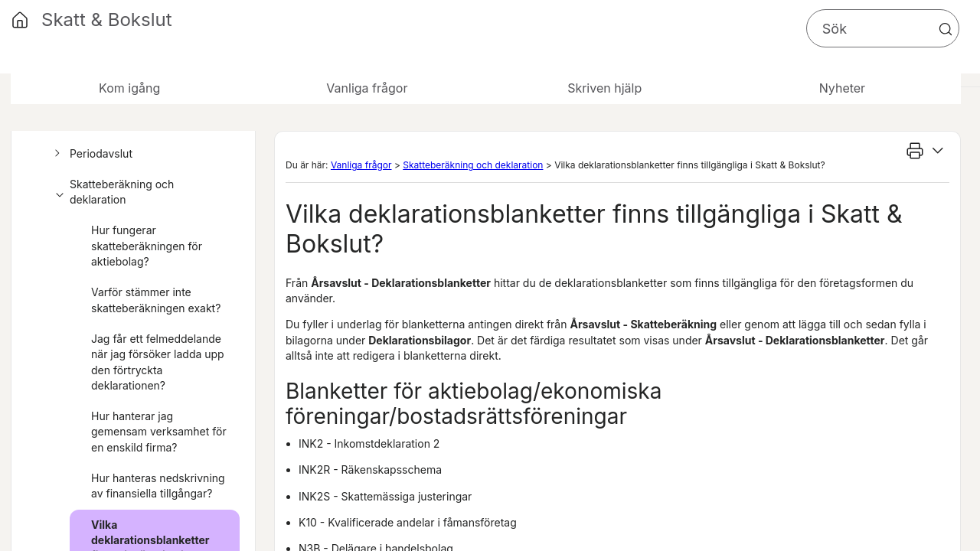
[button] (946, 29)
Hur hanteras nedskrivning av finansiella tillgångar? (158, 486)
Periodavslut (91, 154)
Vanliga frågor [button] (367, 88)
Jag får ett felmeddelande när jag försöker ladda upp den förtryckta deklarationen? (158, 362)
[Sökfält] (883, 28)
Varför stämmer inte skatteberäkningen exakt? (156, 300)
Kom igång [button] (129, 88)
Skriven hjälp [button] (604, 88)
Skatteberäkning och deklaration (112, 192)
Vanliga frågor (361, 165)
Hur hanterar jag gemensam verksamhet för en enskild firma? (159, 432)
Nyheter (842, 88)
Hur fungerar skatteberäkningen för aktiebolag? (147, 246)
